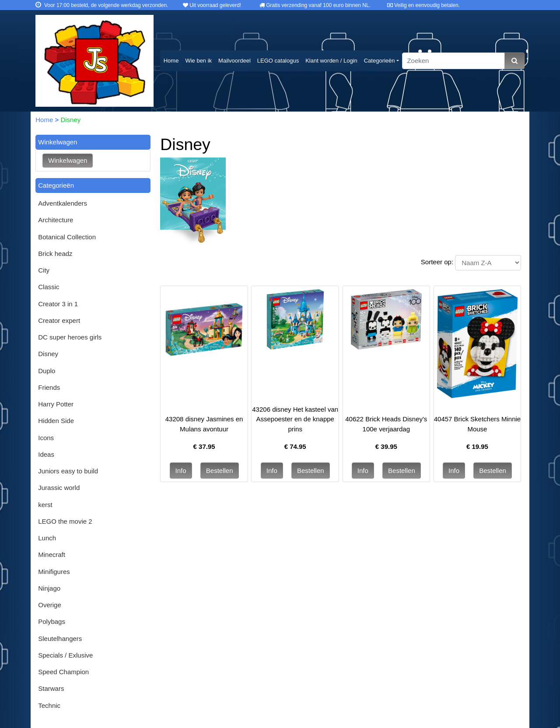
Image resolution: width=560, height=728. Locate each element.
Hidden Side (56, 421)
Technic (49, 705)
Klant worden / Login (331, 61)
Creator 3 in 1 (58, 304)
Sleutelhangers (60, 639)
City (44, 270)
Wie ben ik (198, 61)
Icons (46, 438)
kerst (45, 505)
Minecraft (52, 555)
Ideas (46, 454)
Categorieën (380, 61)
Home (171, 61)
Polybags (52, 621)
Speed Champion (63, 672)
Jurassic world (59, 488)
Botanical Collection (67, 237)
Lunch (47, 538)
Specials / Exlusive (65, 655)
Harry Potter (56, 404)
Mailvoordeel (234, 61)
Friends (49, 387)
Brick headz (55, 254)
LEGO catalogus (278, 61)
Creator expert (59, 320)
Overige (50, 605)
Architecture (56, 220)
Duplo (47, 371)
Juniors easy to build (68, 471)
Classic (49, 287)
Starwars (51, 688)
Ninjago (49, 588)
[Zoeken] (453, 61)
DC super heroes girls (70, 337)
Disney (48, 354)
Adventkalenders (63, 203)
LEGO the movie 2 (65, 521)
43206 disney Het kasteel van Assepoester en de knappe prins (295, 419)
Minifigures (54, 572)
